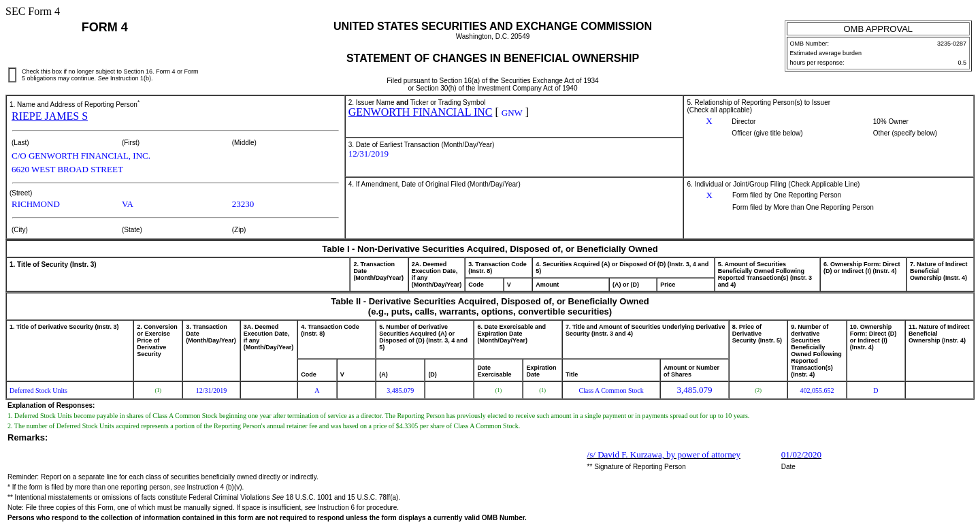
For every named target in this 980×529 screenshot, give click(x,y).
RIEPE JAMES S (50, 116)
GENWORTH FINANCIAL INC (421, 112)
